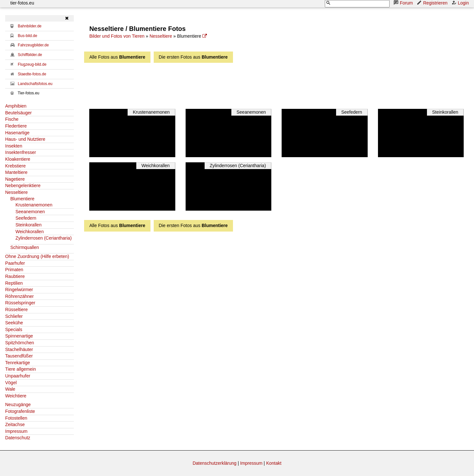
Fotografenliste (20, 411)
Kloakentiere (18, 159)
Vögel (11, 383)
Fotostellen (16, 418)
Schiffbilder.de (30, 55)
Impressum (16, 431)
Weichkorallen (30, 232)
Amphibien (16, 106)
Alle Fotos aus (117, 57)
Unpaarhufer (18, 376)
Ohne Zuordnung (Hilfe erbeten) (37, 256)
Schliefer (14, 316)
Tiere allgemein (20, 369)
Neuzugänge (18, 405)
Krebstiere (15, 166)
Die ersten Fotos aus (193, 57)
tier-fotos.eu (22, 3)
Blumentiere (22, 199)
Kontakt (274, 463)
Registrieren (433, 3)
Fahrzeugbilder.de (33, 45)
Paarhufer (15, 263)
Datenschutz (18, 438)
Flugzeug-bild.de (32, 64)
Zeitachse (15, 424)
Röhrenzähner (19, 296)
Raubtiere (15, 276)
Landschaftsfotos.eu (35, 84)
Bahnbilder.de (29, 26)
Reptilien (14, 283)
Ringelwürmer (19, 290)
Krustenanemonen (34, 205)
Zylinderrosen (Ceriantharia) (44, 238)
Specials (14, 329)
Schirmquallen (25, 247)
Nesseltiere (16, 192)
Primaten (14, 270)
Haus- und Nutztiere (25, 139)
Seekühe (14, 323)
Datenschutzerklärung (215, 463)
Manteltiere (16, 172)
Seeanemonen (30, 212)
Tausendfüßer (19, 356)
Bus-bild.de (27, 36)
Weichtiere (16, 396)
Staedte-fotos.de (32, 74)
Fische (12, 119)
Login (461, 3)
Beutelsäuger (19, 113)
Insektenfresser (21, 152)
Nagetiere (15, 179)
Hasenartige (17, 133)
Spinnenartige (19, 336)
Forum (404, 3)
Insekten (14, 146)
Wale (10, 389)
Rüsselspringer (20, 303)
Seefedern (26, 218)
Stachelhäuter (19, 349)
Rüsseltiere (16, 309)
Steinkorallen (29, 225)
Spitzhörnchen (20, 343)
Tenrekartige (18, 363)
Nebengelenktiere (23, 186)
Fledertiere (16, 126)
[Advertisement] (254, 84)
